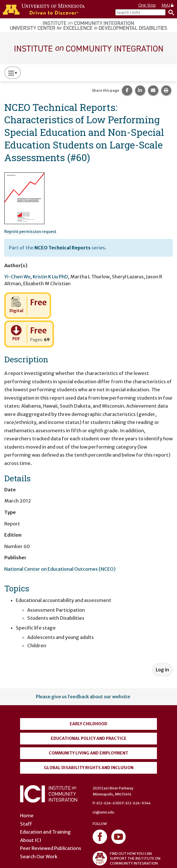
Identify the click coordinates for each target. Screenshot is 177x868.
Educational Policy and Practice (89, 738)
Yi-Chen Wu (17, 277)
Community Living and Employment (88, 753)
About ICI (31, 840)
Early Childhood (88, 724)
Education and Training (45, 832)
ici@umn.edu (103, 812)
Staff (26, 824)
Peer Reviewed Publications (51, 848)
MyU (168, 5)
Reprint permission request (30, 232)
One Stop (147, 5)
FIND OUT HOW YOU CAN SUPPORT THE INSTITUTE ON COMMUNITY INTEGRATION (127, 858)
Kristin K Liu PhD (50, 277)
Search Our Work (39, 857)
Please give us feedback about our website (83, 697)
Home (27, 816)
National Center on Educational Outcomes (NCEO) (60, 569)
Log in (162, 670)
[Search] (170, 12)
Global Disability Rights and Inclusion (89, 768)
